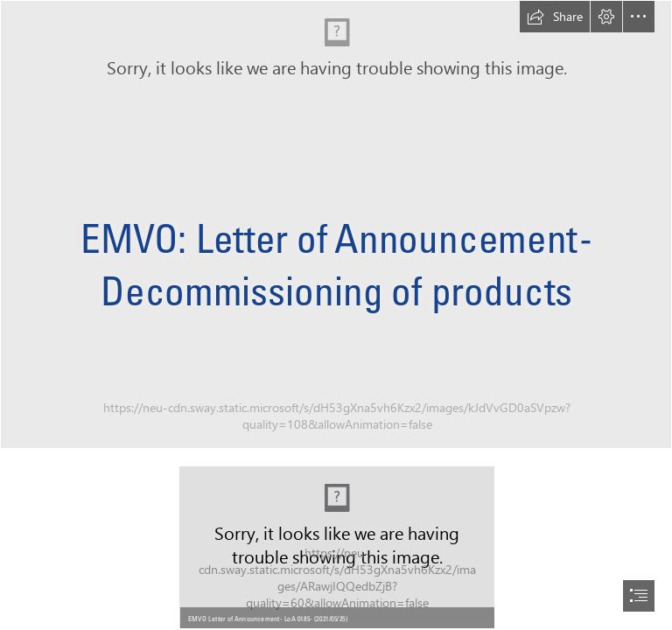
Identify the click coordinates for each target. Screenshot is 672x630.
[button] (555, 17)
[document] (336, 315)
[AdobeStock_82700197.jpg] (336, 224)
